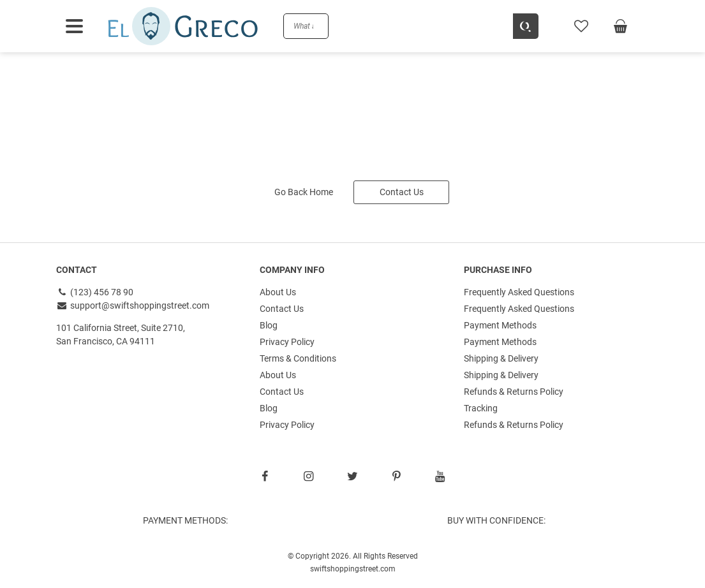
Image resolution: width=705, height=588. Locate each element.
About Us (278, 292)
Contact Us (402, 192)
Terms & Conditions (298, 358)
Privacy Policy (287, 342)
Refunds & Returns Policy (514, 392)
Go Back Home (304, 192)
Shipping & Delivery (501, 358)
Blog (269, 325)
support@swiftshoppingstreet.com (133, 305)
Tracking (481, 408)
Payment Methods (500, 325)
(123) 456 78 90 (95, 292)
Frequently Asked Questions (519, 292)
